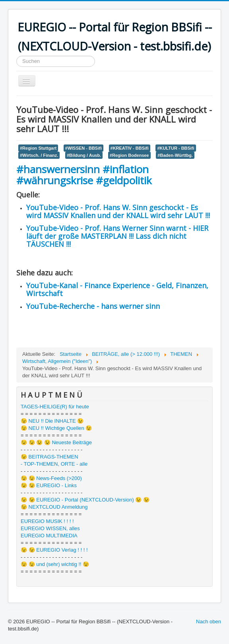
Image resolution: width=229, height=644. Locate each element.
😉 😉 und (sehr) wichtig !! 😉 (55, 564)
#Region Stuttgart (38, 148)
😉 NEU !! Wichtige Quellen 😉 (56, 428)
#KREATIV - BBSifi (130, 148)
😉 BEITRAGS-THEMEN (49, 457)
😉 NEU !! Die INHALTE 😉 (52, 421)
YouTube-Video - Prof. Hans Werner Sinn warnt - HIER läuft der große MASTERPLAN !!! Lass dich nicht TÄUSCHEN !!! (117, 236)
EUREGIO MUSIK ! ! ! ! (47, 521)
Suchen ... (16, 56)
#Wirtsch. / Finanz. (39, 155)
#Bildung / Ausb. (84, 155)
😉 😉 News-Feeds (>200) (51, 478)
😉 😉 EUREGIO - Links (49, 485)
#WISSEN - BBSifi (83, 148)
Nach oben (209, 622)
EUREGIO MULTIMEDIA (49, 536)
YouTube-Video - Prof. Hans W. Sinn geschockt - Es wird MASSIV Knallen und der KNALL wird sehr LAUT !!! (118, 211)
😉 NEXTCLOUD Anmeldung (54, 507)
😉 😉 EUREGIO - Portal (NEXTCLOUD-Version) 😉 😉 (85, 500)
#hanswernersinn (58, 169)
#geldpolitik (124, 180)
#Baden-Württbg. (175, 155)
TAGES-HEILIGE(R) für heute (55, 407)
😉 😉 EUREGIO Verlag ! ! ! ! (54, 550)
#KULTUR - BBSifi (176, 148)
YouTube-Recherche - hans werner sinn (93, 306)
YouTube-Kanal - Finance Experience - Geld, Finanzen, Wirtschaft (117, 289)
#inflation (126, 169)
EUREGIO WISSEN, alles (50, 528)
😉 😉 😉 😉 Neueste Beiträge (56, 442)
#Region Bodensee (129, 155)
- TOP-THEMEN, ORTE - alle (54, 464)
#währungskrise (56, 180)
